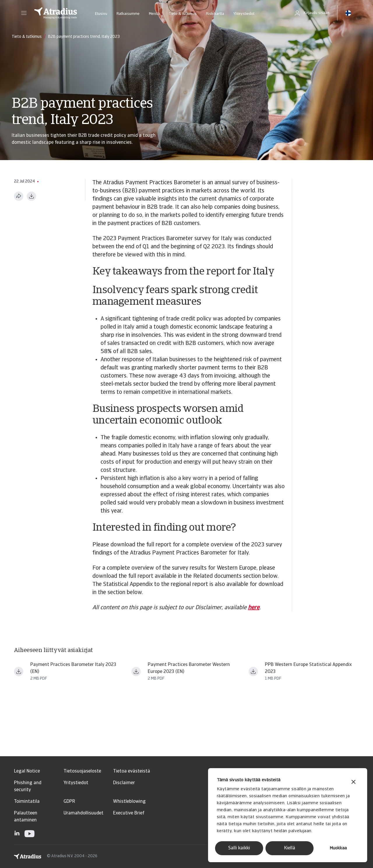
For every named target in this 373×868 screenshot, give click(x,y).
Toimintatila (27, 802)
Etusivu (101, 14)
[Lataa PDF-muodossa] (31, 196)
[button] (24, 13)
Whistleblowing (129, 802)
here (254, 608)
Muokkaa (338, 848)
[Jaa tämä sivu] (19, 196)
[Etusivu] (56, 13)
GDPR (69, 802)
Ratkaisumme (128, 14)
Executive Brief (129, 813)
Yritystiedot (76, 783)
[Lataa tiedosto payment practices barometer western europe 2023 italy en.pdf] (19, 672)
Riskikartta (215, 14)
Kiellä (290, 848)
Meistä (154, 14)
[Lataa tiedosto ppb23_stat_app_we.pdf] (253, 672)
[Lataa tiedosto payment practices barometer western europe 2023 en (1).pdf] (136, 672)
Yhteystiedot (244, 14)
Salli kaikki (239, 848)
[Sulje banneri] (353, 783)
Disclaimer (124, 783)
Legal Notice (27, 771)
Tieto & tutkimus (183, 14)
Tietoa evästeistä (132, 771)
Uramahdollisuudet (83, 813)
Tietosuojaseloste (82, 771)
